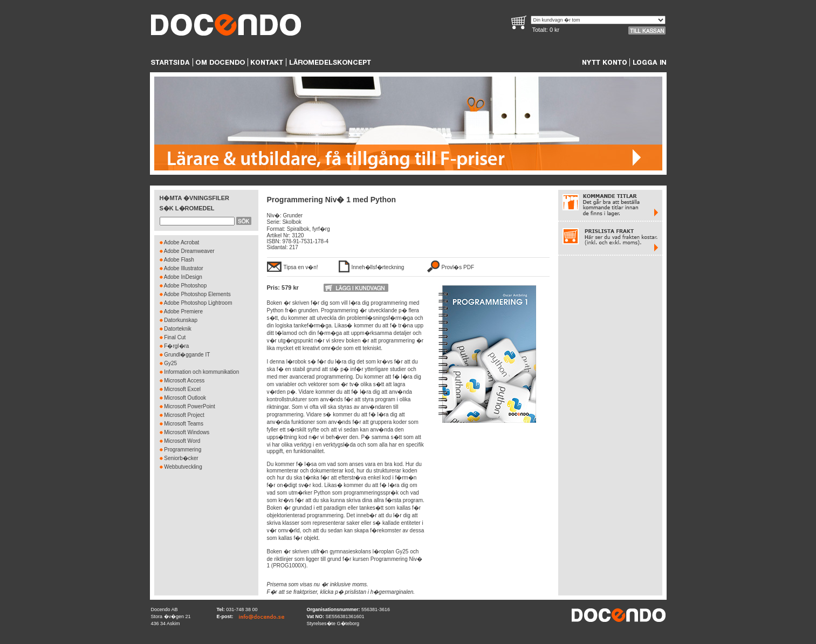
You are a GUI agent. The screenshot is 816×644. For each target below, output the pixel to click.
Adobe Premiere (183, 311)
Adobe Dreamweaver (189, 251)
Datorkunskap (181, 320)
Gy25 (170, 363)
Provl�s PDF (458, 267)
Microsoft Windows (187, 432)
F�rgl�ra (176, 346)
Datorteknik (178, 329)
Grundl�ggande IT (187, 355)
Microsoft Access (184, 381)
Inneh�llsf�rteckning (378, 267)
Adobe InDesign (183, 277)
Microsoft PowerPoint (189, 406)
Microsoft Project (184, 415)
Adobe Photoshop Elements (197, 294)
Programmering (183, 450)
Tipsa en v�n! (301, 267)
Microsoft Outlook (185, 398)
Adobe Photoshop (186, 286)
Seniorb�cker (181, 458)
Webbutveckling (183, 467)
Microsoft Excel (182, 389)
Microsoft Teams (184, 424)
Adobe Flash (179, 260)
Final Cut (175, 337)
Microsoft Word (182, 441)
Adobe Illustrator (184, 268)
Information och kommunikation (201, 372)
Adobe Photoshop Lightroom (198, 303)
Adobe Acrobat (182, 242)
